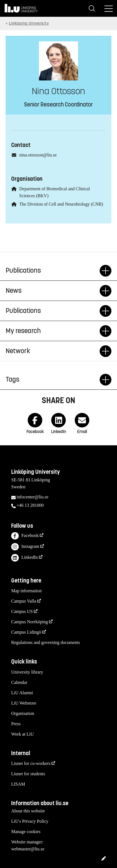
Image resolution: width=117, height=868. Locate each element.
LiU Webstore (24, 703)
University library (27, 672)
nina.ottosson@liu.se (38, 155)
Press (16, 724)
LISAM (18, 784)
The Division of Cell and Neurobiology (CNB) (61, 204)
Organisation (23, 713)
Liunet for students (28, 774)
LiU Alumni (22, 693)
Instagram (25, 547)
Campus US (22, 611)
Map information (26, 591)
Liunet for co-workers (31, 763)
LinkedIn (24, 558)
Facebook (25, 536)
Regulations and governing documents (46, 642)
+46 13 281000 (30, 505)
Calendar (19, 682)
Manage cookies (26, 832)
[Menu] (109, 8)
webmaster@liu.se (28, 849)
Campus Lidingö (26, 632)
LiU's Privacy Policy (30, 821)
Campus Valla (24, 601)
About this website (28, 811)
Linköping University (29, 23)
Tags (53, 380)
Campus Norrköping (30, 622)
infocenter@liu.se (32, 497)
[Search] (92, 8)
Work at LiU (22, 734)
